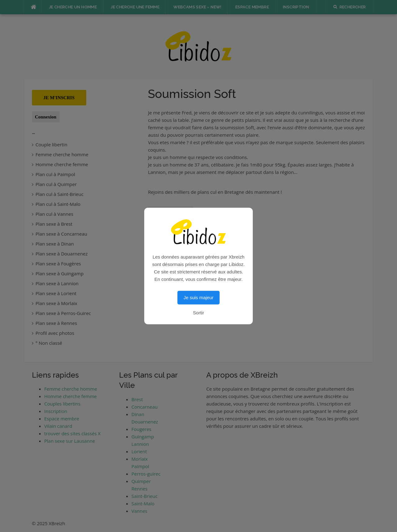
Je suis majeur (199, 297)
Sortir (198, 313)
